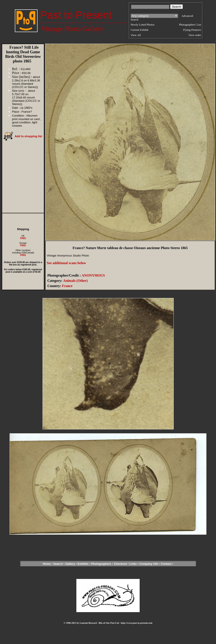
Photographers (101, 564)
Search (58, 564)
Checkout (120, 564)
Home (47, 564)
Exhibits (83, 564)
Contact (166, 564)
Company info (149, 564)
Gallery (70, 564)
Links (133, 564)
